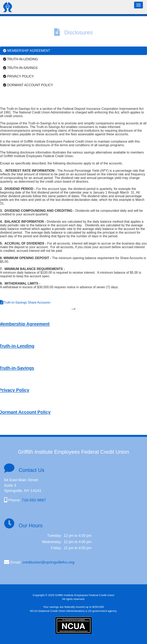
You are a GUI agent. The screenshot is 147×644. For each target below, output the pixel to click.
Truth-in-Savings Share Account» (27, 302)
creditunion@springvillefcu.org (48, 562)
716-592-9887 (34, 500)
